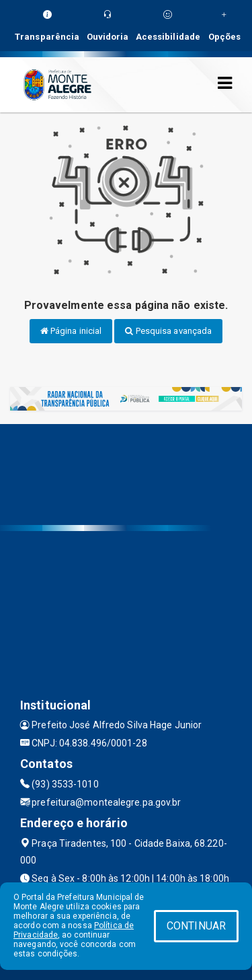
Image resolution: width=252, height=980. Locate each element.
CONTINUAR (196, 926)
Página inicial (71, 331)
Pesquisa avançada (168, 331)
